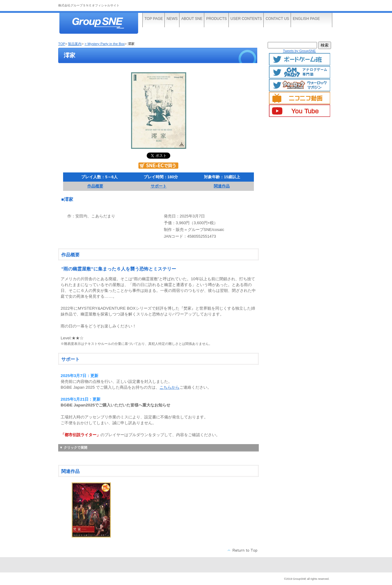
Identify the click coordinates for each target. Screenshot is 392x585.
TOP (62, 44)
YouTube (300, 111)
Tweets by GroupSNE (300, 51)
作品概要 (95, 186)
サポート (159, 186)
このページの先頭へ (243, 550)
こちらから (170, 387)
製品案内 (75, 44)
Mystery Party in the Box (106, 44)
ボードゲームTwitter (300, 59)
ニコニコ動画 (300, 98)
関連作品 (222, 186)
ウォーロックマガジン (300, 85)
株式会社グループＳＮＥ (104, 24)
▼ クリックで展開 (73, 447)
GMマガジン (300, 72)
